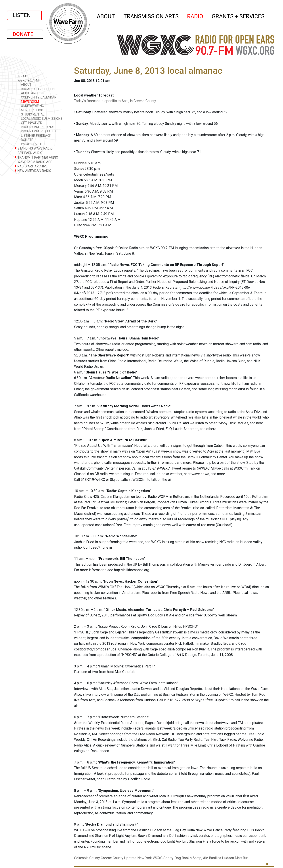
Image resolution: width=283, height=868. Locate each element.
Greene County (112, 858)
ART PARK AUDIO (28, 153)
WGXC (158, 858)
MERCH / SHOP (32, 110)
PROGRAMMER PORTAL (38, 127)
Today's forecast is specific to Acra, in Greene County (115, 101)
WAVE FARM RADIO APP (33, 162)
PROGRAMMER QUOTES (38, 131)
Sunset (80, 169)
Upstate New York (138, 858)
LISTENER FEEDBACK (36, 136)
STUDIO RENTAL (33, 115)
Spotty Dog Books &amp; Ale (186, 858)
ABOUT (106, 16)
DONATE (25, 34)
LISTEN (24, 15)
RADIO (195, 16)
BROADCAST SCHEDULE (38, 89)
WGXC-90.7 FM (27, 80)
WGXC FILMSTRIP (34, 144)
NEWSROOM (30, 102)
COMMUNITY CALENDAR (39, 98)
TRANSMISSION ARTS (151, 16)
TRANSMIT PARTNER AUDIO (36, 157)
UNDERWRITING (33, 106)
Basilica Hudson (221, 858)
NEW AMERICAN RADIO (33, 171)
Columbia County (87, 858)
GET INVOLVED (32, 123)
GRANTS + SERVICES (238, 16)
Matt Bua (242, 858)
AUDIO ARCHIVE (33, 93)
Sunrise (80, 163)
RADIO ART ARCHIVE (31, 166)
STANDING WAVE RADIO (33, 148)
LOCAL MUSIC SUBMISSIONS (42, 119)
